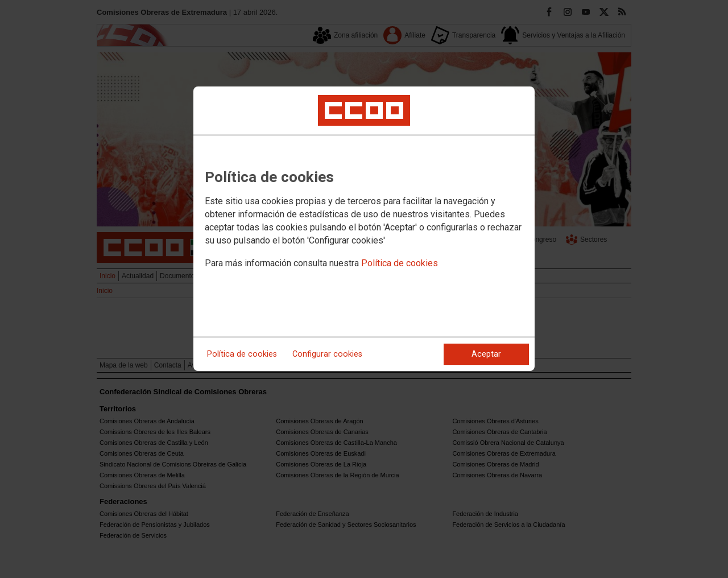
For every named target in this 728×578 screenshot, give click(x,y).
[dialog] (364, 229)
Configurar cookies (327, 354)
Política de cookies (400, 263)
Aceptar (486, 354)
